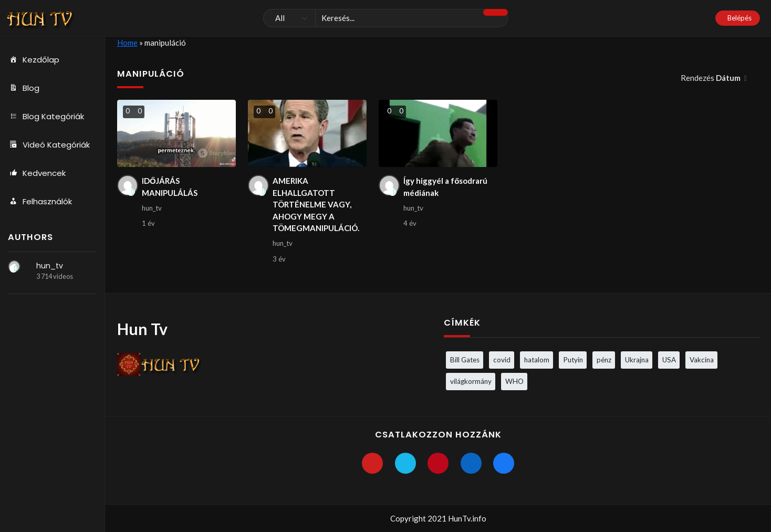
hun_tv (50, 266)
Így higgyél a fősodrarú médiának (445, 187)
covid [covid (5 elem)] (502, 360)
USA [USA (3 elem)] (669, 360)
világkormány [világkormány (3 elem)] (471, 381)
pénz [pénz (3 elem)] (604, 360)
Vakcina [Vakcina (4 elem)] (702, 360)
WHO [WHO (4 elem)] (514, 381)
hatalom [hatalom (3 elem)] (537, 360)
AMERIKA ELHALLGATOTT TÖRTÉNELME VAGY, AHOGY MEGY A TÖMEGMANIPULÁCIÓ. (316, 204)
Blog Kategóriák (46, 117)
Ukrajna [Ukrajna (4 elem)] (637, 360)
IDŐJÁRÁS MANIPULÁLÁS (170, 187)
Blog (24, 88)
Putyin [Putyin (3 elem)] (573, 360)
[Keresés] (386, 18)
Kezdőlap (34, 60)
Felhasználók (40, 202)
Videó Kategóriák (49, 145)
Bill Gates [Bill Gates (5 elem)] (465, 360)
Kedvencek (37, 173)
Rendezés (711, 78)
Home (127, 43)
